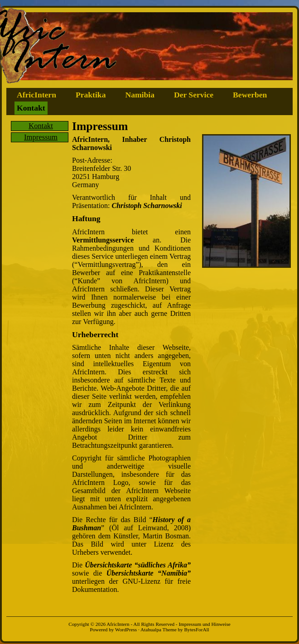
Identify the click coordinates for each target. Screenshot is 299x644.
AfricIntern (36, 95)
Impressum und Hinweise (204, 624)
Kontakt (31, 108)
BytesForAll (196, 629)
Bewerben (250, 95)
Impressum (41, 137)
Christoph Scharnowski (147, 206)
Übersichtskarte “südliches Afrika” (138, 565)
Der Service (194, 95)
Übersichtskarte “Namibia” (149, 573)
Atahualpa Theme (159, 629)
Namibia (140, 95)
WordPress (126, 629)
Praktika (91, 95)
